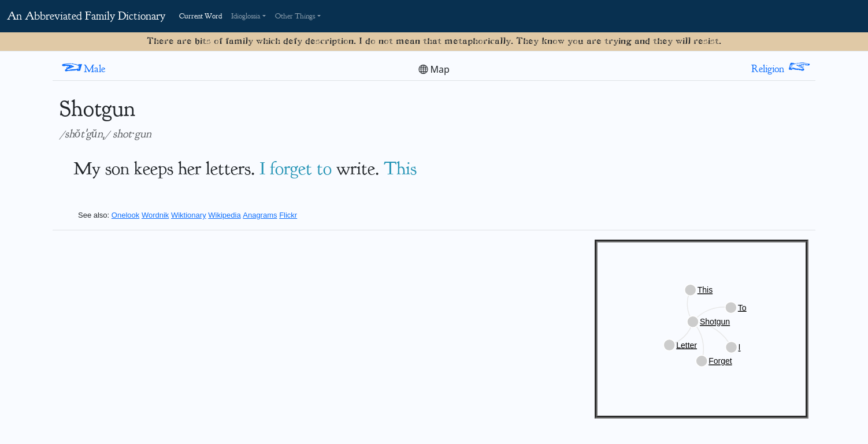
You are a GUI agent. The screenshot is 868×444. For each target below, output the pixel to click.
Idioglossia (246, 16)
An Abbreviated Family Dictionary (86, 16)
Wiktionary (189, 215)
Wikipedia (224, 215)
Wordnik (155, 215)
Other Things (295, 16)
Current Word (201, 16)
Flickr (288, 215)
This (400, 168)
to (324, 168)
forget (291, 168)
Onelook (125, 215)
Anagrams (260, 215)
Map (434, 69)
